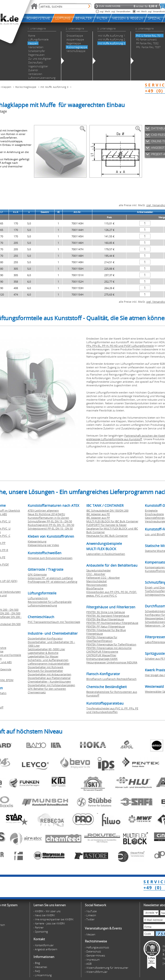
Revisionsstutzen (97, 585)
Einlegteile (151, 510)
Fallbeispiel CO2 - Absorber (103, 578)
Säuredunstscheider (99, 570)
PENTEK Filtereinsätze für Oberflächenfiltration (102, 639)
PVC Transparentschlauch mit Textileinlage (54, 622)
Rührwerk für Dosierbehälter (45, 671)
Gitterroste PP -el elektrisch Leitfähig (50, 578)
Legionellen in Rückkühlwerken (106, 554)
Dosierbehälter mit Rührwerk (46, 667)
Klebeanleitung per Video (43, 545)
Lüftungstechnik (38, 598)
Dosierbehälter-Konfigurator (45, 638)
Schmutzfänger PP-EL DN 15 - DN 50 (50, 521)
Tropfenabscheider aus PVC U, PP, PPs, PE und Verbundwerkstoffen (112, 710)
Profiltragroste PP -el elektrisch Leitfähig (52, 582)
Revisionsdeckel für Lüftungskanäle (50, 602)
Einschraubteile (154, 514)
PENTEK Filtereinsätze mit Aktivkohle (109, 648)
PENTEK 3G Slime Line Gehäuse (106, 612)
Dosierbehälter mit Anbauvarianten (49, 674)
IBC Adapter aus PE (98, 514)
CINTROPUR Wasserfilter (101, 655)
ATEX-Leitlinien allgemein (43, 510)
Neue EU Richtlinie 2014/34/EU (46, 514)
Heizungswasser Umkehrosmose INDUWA (112, 662)
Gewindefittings (155, 518)
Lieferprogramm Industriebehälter (49, 664)
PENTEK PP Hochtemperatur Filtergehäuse (112, 623)
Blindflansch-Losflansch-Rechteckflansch (111, 679)
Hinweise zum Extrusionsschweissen (50, 558)
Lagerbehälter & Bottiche (43, 653)
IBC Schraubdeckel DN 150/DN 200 (107, 510)
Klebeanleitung (37, 541)
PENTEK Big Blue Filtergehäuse (105, 619)
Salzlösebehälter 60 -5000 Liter (46, 649)
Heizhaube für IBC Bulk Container (107, 536)
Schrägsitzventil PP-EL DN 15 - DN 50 (50, 528)
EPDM (10, 680)
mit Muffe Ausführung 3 (55, 87)
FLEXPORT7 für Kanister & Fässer (106, 525)
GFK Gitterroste (37, 574)
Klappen (6, 87)
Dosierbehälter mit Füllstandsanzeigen (51, 685)
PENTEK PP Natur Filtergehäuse (106, 626)
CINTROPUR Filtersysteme (102, 652)
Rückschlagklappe (26, 87)
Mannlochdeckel (96, 581)
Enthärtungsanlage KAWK (102, 659)
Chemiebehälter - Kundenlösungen (49, 681)
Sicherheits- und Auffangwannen (48, 660)
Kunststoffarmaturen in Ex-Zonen (48, 518)
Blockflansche (95, 588)
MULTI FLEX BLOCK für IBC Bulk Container (112, 521)
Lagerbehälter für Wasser (43, 656)
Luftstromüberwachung (42, 605)
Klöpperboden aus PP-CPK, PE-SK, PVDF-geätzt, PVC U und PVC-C (112, 594)
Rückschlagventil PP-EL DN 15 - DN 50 (51, 525)
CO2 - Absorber (96, 574)
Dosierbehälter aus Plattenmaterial (49, 678)
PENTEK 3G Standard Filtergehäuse (108, 616)
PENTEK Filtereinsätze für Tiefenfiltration (111, 644)
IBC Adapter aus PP (98, 518)
